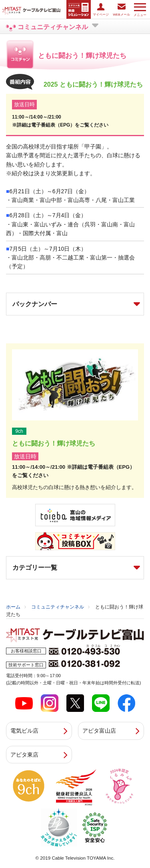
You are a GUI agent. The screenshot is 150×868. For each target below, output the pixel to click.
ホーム (13, 607)
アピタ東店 (24, 755)
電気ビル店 (24, 731)
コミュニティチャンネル (58, 607)
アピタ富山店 (99, 731)
